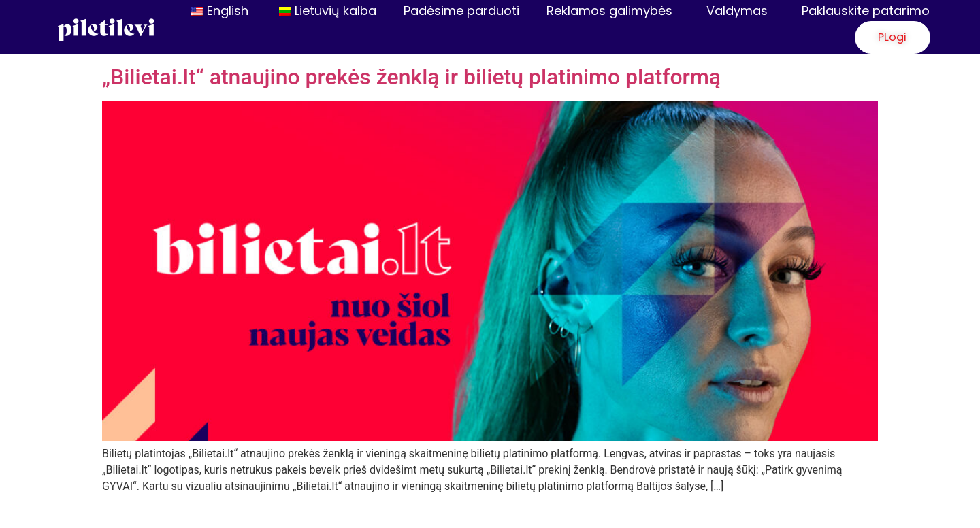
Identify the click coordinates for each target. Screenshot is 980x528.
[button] (880, 38)
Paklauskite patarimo (866, 10)
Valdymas (740, 10)
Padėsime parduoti (461, 10)
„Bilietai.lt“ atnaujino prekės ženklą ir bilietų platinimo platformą (411, 78)
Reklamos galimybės (613, 10)
